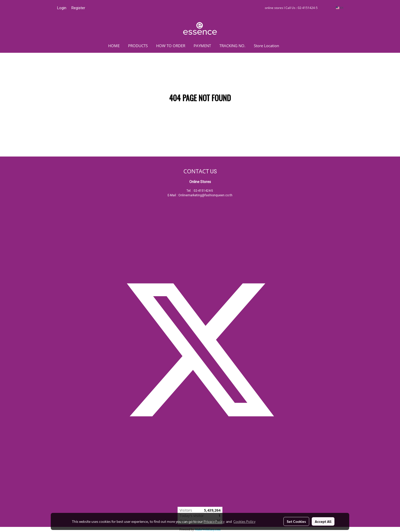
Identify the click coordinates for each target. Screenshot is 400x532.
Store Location (266, 46)
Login (62, 8)
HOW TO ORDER (171, 46)
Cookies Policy (244, 521)
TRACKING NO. (232, 46)
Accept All (323, 521)
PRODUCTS (138, 46)
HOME (114, 46)
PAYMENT (202, 46)
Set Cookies (296, 521)
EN (340, 8)
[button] (291, 46)
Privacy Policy (214, 521)
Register (78, 8)
